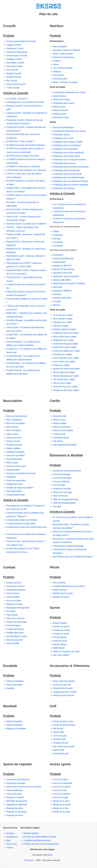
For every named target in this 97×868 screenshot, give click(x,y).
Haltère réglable (13, 448)
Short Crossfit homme (16, 84)
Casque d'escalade (15, 681)
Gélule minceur (60, 96)
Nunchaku (11, 611)
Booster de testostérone (64, 57)
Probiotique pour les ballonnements (69, 178)
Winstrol (57, 305)
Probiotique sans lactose (64, 188)
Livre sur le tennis (14, 794)
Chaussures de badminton (18, 780)
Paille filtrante (59, 648)
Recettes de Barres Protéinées (67, 50)
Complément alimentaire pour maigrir (69, 92)
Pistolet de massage (62, 489)
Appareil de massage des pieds (67, 471)
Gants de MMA (13, 597)
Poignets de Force (15, 484)
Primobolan (58, 242)
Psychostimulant (60, 79)
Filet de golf (58, 729)
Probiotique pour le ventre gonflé (67, 174)
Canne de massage (62, 474)
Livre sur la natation (62, 794)
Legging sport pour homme (65, 692)
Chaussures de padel (16, 783)
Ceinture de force (14, 438)
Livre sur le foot (60, 790)
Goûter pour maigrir (62, 99)
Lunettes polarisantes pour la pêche (69, 586)
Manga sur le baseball (16, 729)
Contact (10, 848)
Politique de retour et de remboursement (41, 844)
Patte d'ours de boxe (16, 618)
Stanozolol (58, 287)
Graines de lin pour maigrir (65, 347)
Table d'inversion (60, 496)
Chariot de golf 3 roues (63, 721)
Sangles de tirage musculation (20, 488)
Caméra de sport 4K (62, 685)
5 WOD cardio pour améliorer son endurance (26, 170)
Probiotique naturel (61, 135)
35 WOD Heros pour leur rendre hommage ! (26, 145)
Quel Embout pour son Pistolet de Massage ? (73, 557)
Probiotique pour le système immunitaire (71, 167)
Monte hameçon (60, 590)
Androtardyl (58, 255)
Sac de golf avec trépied (64, 746)
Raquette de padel (15, 808)
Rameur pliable (60, 423)
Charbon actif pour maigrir (65, 329)
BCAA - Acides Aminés (63, 54)
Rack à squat (12, 463)
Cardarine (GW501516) (63, 259)
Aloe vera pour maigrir (63, 319)
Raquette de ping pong (17, 812)
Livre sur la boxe (14, 601)
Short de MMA (13, 643)
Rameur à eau (59, 420)
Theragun (57, 507)
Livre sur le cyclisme (62, 787)
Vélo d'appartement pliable (65, 445)
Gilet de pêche (59, 583)
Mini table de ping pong (17, 801)
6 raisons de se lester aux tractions (22, 520)
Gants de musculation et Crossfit (21, 473)
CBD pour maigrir (61, 326)
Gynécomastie (59, 262)
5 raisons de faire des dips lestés (21, 524)
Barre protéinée (60, 47)
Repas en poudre (61, 110)
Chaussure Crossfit (15, 48)
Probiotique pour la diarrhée (65, 149)
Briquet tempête (60, 623)
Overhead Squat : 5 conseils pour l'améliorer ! (27, 224)
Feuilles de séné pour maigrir (66, 333)
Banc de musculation (16, 423)
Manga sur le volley (62, 812)
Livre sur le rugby (61, 797)
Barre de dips (12, 427)
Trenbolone (58, 246)
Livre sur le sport (60, 780)
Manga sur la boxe (15, 604)
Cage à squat (12, 434)
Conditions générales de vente (37, 840)
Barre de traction (14, 430)
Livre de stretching (61, 481)
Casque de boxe (14, 583)
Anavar (56, 231)
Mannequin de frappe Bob (18, 608)
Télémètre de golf (61, 754)
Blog (8, 840)
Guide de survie (60, 641)
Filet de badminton (15, 790)
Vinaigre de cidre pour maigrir (66, 390)
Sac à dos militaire (61, 655)
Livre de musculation (16, 455)
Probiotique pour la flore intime (67, 156)
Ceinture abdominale (16, 495)
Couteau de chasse (62, 630)
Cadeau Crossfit (14, 45)
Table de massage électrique (66, 499)
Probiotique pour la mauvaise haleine (69, 160)
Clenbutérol (58, 235)
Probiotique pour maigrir (64, 103)
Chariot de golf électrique (64, 725)
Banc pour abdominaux (17, 416)
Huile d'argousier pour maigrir (66, 358)
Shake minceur (60, 114)
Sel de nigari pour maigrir (64, 372)
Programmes (12, 837)
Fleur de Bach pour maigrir (65, 337)
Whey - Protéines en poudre (65, 82)
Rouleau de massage (62, 492)
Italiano (50, 855)
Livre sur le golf (60, 736)
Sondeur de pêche (61, 597)
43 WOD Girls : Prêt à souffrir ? (20, 141)
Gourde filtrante (60, 637)
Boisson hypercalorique (63, 127)
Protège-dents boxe (15, 629)
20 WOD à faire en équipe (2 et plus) (23, 156)
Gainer (56, 64)
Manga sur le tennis (15, 797)
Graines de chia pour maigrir (66, 344)
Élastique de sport (14, 445)
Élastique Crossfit (14, 59)
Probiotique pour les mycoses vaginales (71, 185)
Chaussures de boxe (16, 586)
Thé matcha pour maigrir (64, 379)
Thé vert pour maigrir (62, 383)
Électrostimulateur (14, 491)
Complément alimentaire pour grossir (69, 131)
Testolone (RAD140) (62, 298)
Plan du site (12, 844)
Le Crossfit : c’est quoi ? (17, 99)
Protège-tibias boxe (15, 633)
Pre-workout (58, 75)
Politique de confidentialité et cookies (40, 837)
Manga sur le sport (61, 801)
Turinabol (57, 301)
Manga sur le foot (61, 808)
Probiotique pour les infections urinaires (70, 181)
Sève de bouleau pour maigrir (66, 376)
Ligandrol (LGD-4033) (63, 273)
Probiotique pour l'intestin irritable (68, 142)
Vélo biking (58, 441)
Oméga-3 (57, 72)
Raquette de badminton (17, 805)
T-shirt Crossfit (13, 88)
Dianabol (57, 239)
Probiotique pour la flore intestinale (68, 152)
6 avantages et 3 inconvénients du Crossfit (25, 102)
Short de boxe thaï (15, 640)
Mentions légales (31, 833)
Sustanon (57, 294)
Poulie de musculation (16, 480)
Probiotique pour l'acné (63, 138)
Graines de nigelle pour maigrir (67, 351)
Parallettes (11, 477)
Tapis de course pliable (63, 430)
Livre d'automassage (62, 478)
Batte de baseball (14, 721)
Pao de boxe (12, 615)
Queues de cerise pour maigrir (66, 369)
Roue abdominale (14, 459)
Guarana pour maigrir (62, 354)
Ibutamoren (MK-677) (62, 266)
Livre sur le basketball (63, 783)
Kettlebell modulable (15, 452)
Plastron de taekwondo (17, 622)
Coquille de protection (16, 590)
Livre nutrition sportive (63, 68)
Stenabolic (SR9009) (62, 291)
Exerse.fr (30, 860)
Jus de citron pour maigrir (64, 361)
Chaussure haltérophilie (17, 52)
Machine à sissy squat (16, 466)
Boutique (10, 833)
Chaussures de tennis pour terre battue (24, 787)
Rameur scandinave (62, 427)
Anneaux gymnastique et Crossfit (21, 41)
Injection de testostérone (64, 269)
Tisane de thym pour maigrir (65, 387)
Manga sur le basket (62, 805)
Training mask (59, 434)
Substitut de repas (61, 117)
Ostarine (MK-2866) (62, 280)
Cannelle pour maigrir (63, 322)
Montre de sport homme (64, 695)
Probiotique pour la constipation (67, 145)
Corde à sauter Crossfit (17, 56)
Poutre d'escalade (14, 685)
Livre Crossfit (12, 70)
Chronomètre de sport (63, 688)
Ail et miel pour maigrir (63, 315)
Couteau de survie (61, 634)
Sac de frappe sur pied (16, 636)
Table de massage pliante (64, 503)
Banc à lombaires (14, 420)
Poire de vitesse (14, 625)
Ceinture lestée (13, 470)
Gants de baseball (14, 725)
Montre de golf (59, 739)
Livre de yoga (59, 485)
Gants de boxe (13, 593)
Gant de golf (58, 732)
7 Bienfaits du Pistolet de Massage (68, 546)
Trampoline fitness (61, 438)
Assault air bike (60, 416)
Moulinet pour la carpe (63, 593)
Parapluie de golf (60, 743)
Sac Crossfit (12, 81)
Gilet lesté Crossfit (15, 66)
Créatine (57, 61)
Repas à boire (59, 107)
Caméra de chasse (61, 626)
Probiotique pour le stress (64, 163)
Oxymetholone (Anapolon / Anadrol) (69, 283)
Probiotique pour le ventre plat (66, 170)
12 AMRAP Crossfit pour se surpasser (23, 166)
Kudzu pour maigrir (61, 365)
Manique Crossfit (14, 73)
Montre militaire (60, 644)
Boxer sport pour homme (64, 681)
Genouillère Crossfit (15, 63)
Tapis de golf (59, 750)
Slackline (10, 688)
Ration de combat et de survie (66, 652)
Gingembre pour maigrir (64, 340)
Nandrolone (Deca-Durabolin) (66, 276)
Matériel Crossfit (14, 77)
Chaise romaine (13, 441)
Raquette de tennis (15, 815)
